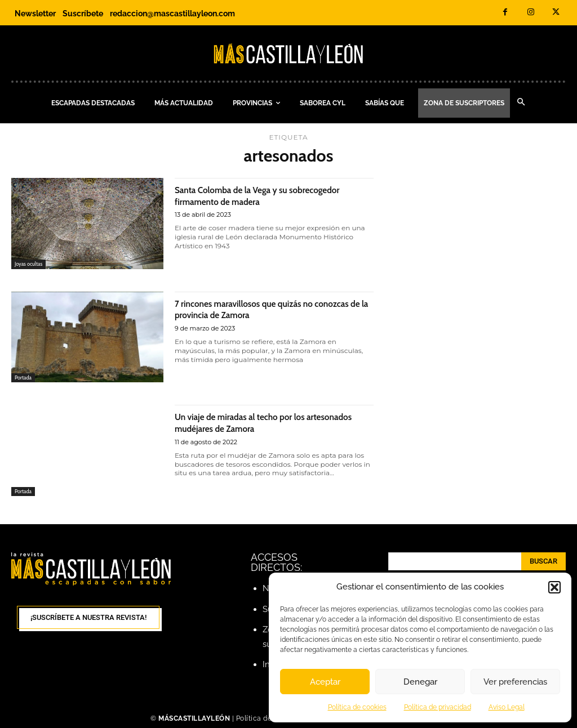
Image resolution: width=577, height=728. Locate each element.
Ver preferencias (515, 682)
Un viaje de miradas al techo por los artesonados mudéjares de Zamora (256, 422)
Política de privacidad (438, 707)
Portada (25, 377)
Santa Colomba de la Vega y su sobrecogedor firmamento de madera (260, 195)
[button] (554, 587)
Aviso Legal (507, 707)
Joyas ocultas (31, 263)
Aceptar (325, 682)
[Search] (543, 561)
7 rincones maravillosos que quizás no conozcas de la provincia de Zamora (261, 309)
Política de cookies (357, 707)
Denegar (420, 682)
